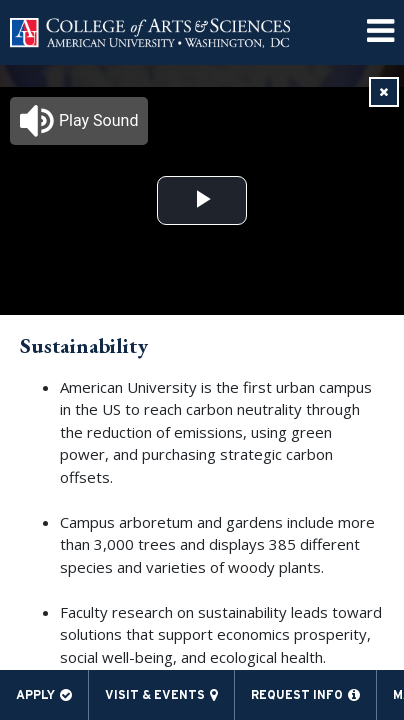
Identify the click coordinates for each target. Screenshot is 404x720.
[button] (79, 121)
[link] (384, 92)
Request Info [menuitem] (297, 694)
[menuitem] (380, 32)
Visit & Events (155, 694)
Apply (35, 694)
